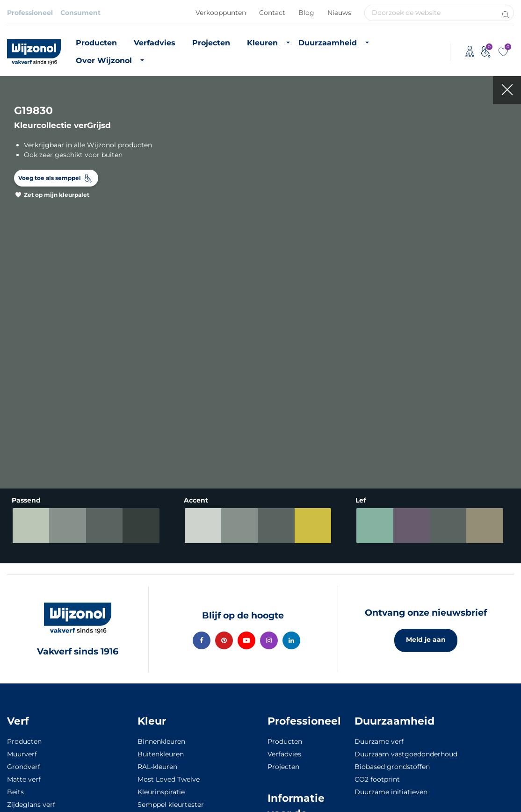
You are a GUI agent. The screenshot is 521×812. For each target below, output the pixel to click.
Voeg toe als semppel (50, 178)
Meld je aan (426, 640)
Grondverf (24, 767)
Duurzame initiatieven (391, 792)
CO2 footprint (377, 779)
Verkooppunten (221, 13)
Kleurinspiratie (161, 792)
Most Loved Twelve (169, 779)
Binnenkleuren (161, 741)
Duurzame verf (379, 741)
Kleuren (262, 43)
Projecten (211, 43)
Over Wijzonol (104, 61)
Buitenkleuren (161, 754)
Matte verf (24, 779)
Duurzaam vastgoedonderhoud (406, 754)
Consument (80, 13)
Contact (272, 13)
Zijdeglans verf (31, 805)
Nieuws (339, 13)
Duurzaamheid (328, 43)
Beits (15, 792)
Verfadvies (155, 43)
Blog (306, 13)
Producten (96, 43)
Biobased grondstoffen (392, 767)
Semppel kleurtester (171, 805)
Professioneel (30, 13)
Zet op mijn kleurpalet (57, 195)
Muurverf (22, 754)
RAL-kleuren (157, 767)
